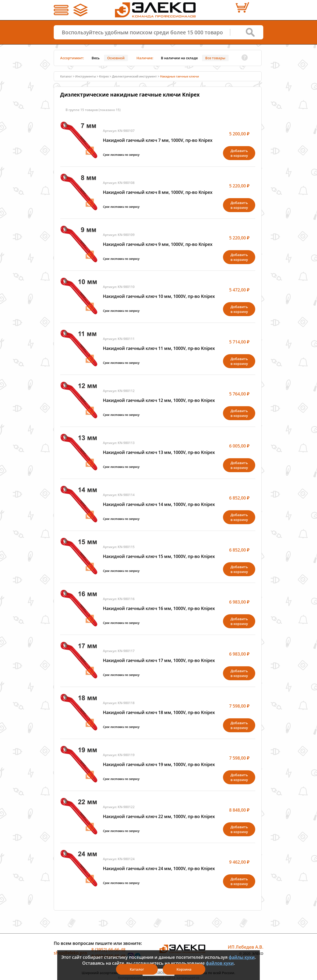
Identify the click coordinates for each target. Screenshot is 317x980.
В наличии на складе (179, 58)
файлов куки (220, 963)
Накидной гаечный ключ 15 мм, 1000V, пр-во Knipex (159, 556)
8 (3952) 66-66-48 (108, 950)
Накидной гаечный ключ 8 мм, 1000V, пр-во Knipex (158, 192)
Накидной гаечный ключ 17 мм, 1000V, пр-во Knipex (159, 660)
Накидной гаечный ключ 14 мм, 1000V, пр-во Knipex (159, 504)
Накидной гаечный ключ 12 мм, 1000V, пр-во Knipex (159, 400)
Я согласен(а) (158, 972)
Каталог (66, 76)
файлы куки (242, 957)
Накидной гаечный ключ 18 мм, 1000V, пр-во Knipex (159, 712)
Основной (116, 58)
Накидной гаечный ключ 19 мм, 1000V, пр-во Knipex (159, 764)
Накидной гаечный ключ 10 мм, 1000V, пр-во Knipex (159, 296)
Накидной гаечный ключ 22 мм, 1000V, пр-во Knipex (159, 816)
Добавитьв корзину (239, 153)
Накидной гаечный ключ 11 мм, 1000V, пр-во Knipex (159, 348)
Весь (96, 58)
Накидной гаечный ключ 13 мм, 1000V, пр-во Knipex (159, 452)
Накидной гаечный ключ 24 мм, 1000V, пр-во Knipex (159, 868)
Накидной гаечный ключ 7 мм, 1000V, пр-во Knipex (158, 140)
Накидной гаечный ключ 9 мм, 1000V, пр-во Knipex (158, 244)
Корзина (184, 969)
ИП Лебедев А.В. (246, 947)
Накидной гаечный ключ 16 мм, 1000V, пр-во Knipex (159, 608)
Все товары (215, 58)
